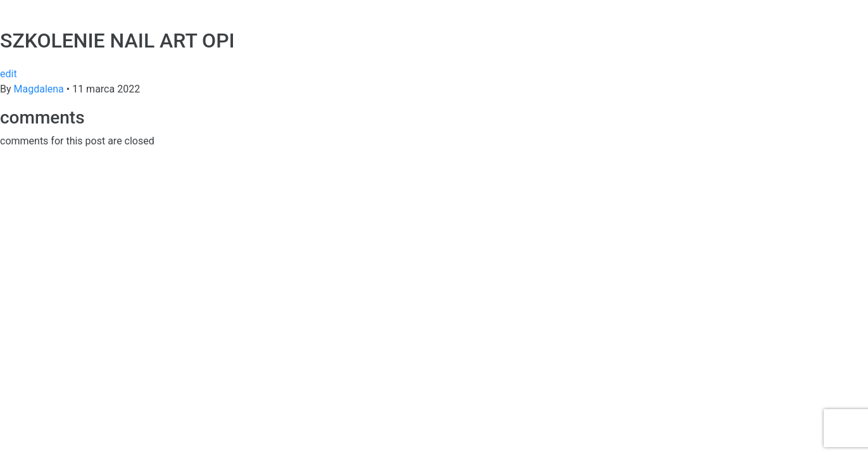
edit (9, 74)
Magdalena (40, 89)
